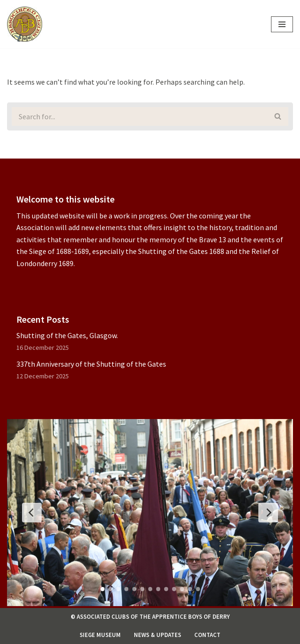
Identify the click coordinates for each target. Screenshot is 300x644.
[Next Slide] (268, 513)
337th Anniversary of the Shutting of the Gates (91, 364)
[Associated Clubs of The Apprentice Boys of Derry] (25, 24)
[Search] (137, 116)
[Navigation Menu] (282, 24)
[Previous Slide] (32, 513)
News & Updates (157, 635)
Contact (207, 635)
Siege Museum (100, 635)
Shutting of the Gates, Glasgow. (67, 335)
